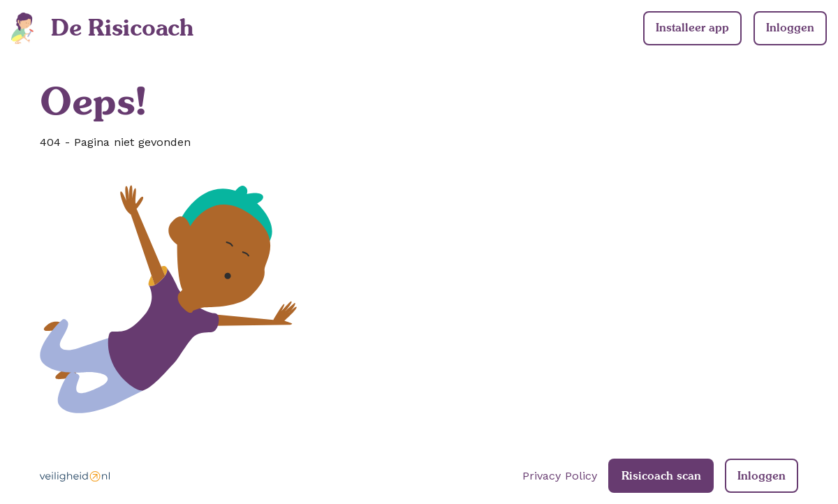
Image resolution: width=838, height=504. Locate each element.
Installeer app (692, 28)
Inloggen (790, 28)
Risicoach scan (661, 476)
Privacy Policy (560, 476)
